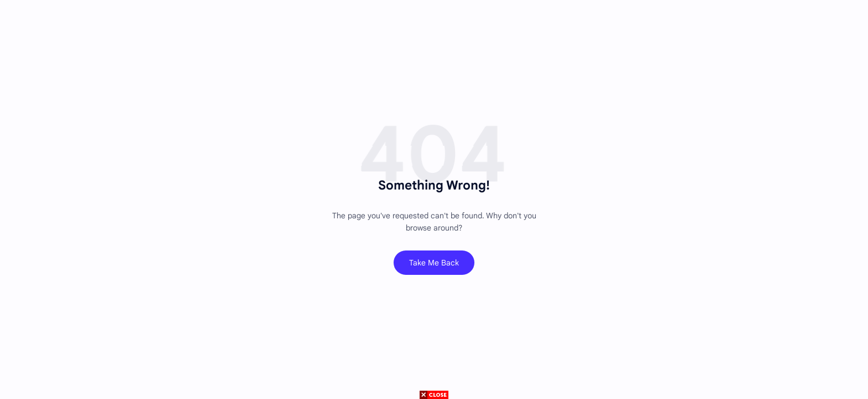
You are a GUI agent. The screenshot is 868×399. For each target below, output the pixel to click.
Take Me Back (434, 263)
